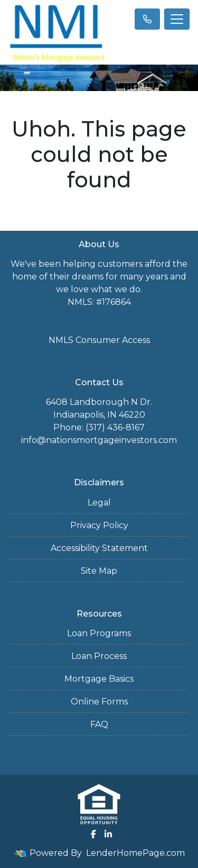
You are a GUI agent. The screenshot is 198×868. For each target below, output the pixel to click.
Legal (99, 503)
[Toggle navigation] (177, 19)
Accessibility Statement (99, 548)
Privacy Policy (99, 525)
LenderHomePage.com (135, 853)
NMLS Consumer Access (99, 340)
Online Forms (99, 702)
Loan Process (99, 656)
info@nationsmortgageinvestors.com (99, 440)
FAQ (99, 724)
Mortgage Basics (99, 679)
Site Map (99, 571)
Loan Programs (99, 633)
